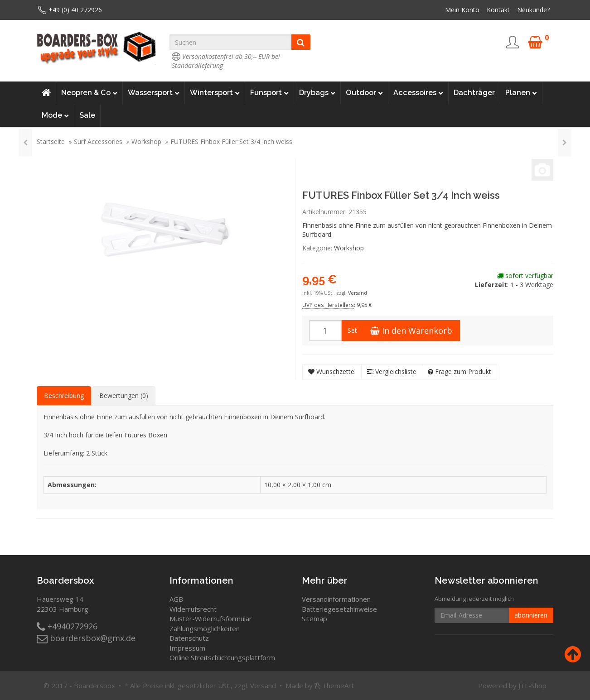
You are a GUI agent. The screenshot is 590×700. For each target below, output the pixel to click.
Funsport (269, 93)
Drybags (317, 93)
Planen (521, 93)
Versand (358, 293)
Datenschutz (189, 638)
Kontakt (498, 10)
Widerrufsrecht (193, 609)
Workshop (146, 141)
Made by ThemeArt (320, 686)
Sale (87, 115)
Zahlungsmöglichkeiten (205, 628)
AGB (176, 599)
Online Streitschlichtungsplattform (222, 657)
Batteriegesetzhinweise (339, 609)
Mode (55, 115)
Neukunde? (533, 10)
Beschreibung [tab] (64, 396)
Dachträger (474, 93)
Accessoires (418, 93)
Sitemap (314, 618)
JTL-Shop (532, 686)
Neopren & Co (89, 93)
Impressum (187, 648)
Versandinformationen (336, 599)
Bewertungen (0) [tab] (124, 396)
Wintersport (215, 93)
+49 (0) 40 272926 (75, 10)
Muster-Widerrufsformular (211, 618)
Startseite (51, 141)
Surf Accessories (98, 141)
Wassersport (154, 93)
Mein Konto (462, 10)
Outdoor (364, 93)
